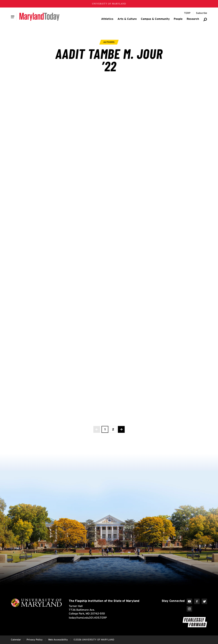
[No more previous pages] (97, 429)
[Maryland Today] (39, 17)
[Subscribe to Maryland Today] (202, 13)
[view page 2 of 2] (113, 429)
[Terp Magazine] (187, 13)
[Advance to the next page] (121, 429)
